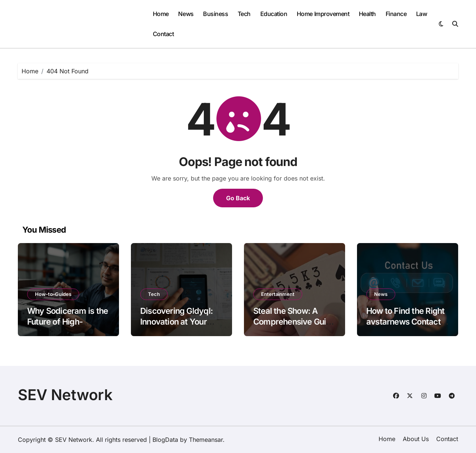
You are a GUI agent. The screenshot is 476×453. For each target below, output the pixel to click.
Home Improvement (323, 14)
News (186, 14)
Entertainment (278, 294)
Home (161, 14)
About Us (416, 439)
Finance (396, 14)
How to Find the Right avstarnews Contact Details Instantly (405, 321)
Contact (163, 34)
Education (274, 14)
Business (216, 14)
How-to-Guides (53, 294)
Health (367, 14)
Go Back (238, 198)
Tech (244, 14)
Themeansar (206, 440)
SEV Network (65, 395)
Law (422, 14)
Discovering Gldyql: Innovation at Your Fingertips (176, 321)
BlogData (165, 440)
